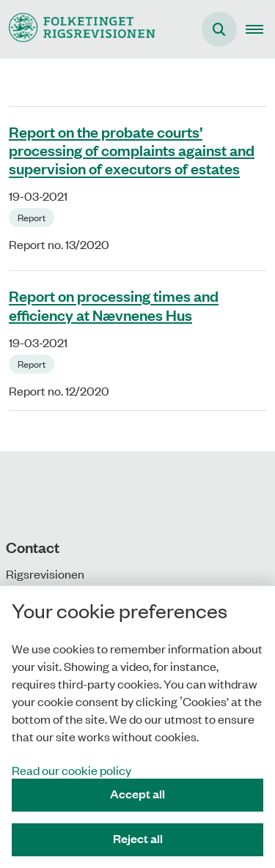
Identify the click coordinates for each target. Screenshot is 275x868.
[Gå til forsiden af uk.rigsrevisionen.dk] (78, 29)
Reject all (138, 838)
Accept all (137, 794)
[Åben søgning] (219, 29)
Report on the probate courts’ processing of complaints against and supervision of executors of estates (132, 149)
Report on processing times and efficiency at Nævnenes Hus (114, 305)
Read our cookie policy (71, 770)
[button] (260, 29)
